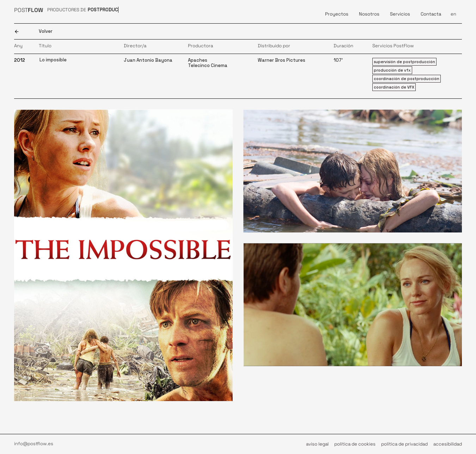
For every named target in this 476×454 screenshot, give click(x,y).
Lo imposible (53, 60)
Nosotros (369, 14)
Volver (46, 31)
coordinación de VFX (394, 87)
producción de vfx (392, 70)
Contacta (431, 14)
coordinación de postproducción (407, 79)
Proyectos (337, 14)
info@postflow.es (34, 444)
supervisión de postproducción (404, 62)
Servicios (400, 14)
